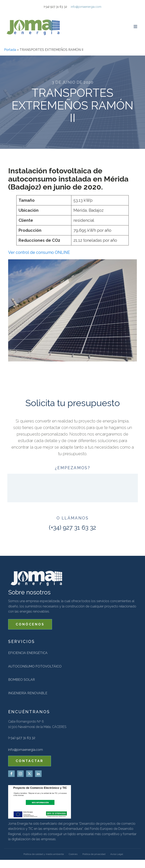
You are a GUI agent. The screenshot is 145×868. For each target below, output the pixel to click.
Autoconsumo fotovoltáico (35, 666)
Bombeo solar (22, 680)
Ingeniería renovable (28, 693)
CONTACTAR (30, 761)
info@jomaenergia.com (86, 7)
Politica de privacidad (94, 854)
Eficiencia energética (28, 653)
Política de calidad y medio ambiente (44, 854)
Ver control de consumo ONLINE (39, 252)
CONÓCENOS (30, 624)
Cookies (73, 854)
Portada (10, 50)
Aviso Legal (117, 854)
